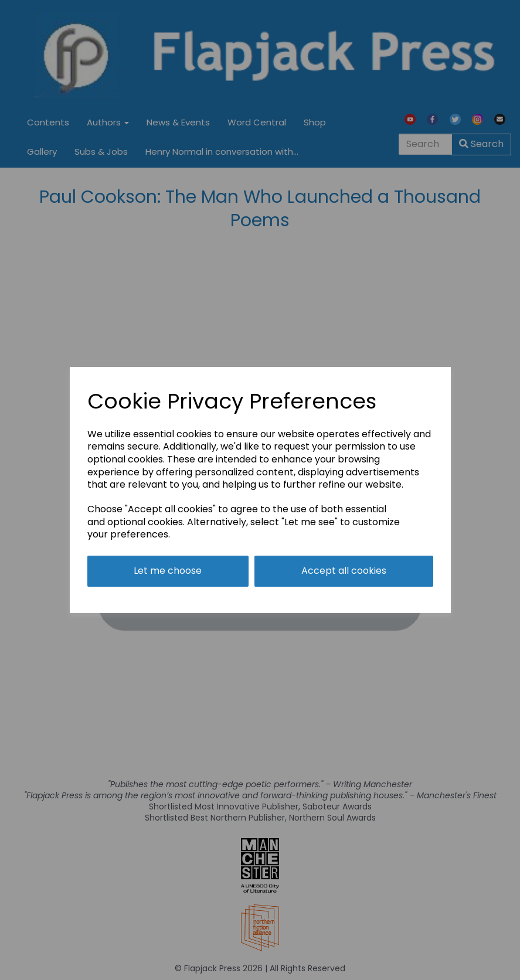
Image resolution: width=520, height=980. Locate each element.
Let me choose (168, 571)
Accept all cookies (344, 571)
